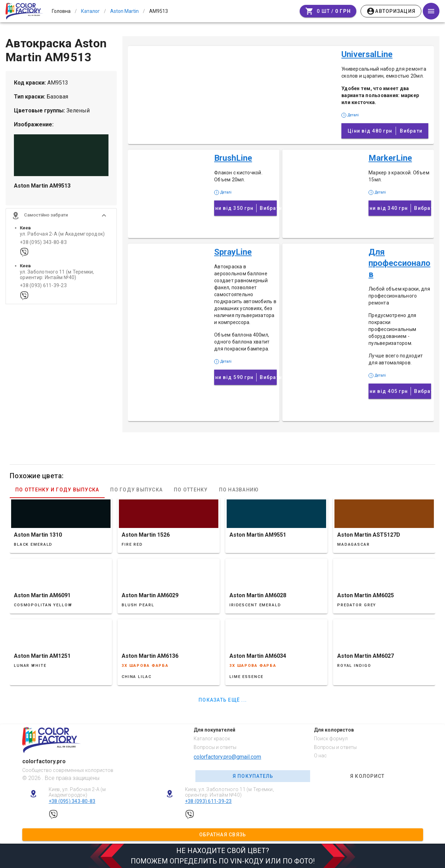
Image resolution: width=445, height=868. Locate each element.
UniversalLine (367, 54)
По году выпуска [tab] (136, 490)
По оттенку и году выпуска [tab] (57, 490)
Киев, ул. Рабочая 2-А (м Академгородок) (77, 792)
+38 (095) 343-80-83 (43, 244)
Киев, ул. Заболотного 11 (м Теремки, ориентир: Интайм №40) (229, 792)
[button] (61, 218)
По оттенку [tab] (191, 490)
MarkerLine (390, 158)
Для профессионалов (399, 263)
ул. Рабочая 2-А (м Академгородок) (62, 236)
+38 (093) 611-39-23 (43, 288)
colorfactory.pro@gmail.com (227, 757)
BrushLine (233, 158)
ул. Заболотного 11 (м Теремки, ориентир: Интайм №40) (57, 277)
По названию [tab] (239, 490)
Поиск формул (331, 739)
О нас (320, 756)
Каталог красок (212, 739)
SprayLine (233, 252)
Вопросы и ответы (215, 747)
